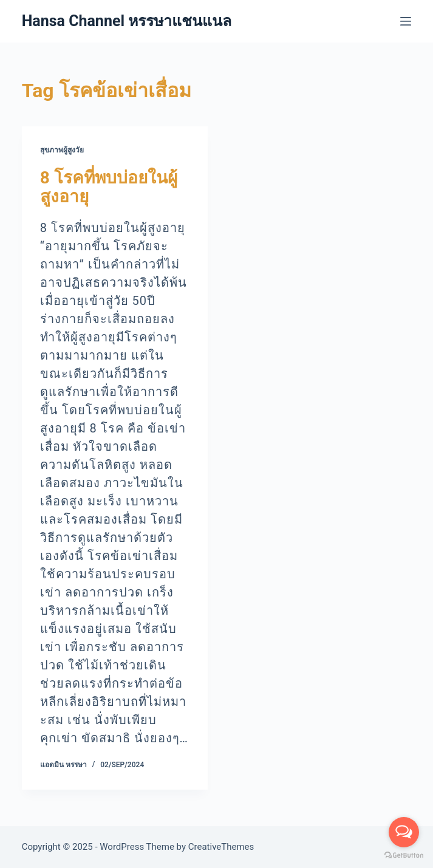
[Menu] (406, 21)
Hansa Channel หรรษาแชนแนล (127, 21)
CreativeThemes (221, 847)
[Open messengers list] (404, 832)
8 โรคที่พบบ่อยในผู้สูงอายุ (109, 187)
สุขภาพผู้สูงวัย (62, 150)
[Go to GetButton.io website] (404, 856)
